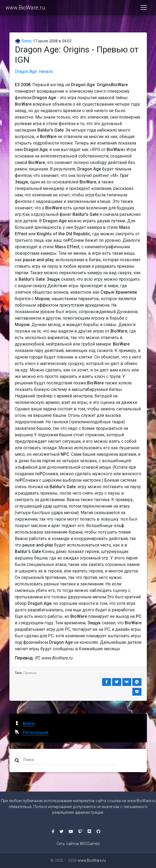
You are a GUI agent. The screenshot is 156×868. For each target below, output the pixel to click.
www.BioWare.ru (25, 8)
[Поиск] (71, 759)
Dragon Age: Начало (34, 71)
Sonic (23, 41)
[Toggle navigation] (144, 8)
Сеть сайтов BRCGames (78, 844)
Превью (30, 673)
